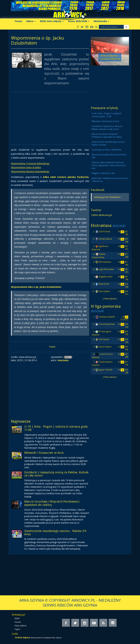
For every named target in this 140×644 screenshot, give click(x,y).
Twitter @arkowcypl (101, 215)
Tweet (52, 347)
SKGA (17, 618)
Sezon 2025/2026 (79, 21)
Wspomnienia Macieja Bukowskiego (30, 171)
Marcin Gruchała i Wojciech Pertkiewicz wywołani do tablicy (52, 503)
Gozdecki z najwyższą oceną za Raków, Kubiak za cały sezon (56, 474)
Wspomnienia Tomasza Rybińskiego (30, 163)
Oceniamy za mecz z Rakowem (107, 150)
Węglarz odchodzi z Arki (103, 173)
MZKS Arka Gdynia (52, 21)
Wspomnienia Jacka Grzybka (26, 167)
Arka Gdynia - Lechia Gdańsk (110, 57)
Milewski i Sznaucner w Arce (44, 453)
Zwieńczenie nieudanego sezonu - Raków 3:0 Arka (55, 532)
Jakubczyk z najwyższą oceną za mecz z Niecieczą (110, 180)
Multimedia (101, 21)
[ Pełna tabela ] (110, 299)
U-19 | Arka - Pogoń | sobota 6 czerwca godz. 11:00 (56, 428)
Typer (17, 629)
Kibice (31, 21)
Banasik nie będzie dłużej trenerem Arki (109, 156)
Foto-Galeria (21, 626)
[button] (126, 27)
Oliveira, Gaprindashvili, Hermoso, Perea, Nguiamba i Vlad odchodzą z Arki (109, 165)
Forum (18, 21)
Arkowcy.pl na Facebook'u (107, 197)
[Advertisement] (50, 118)
